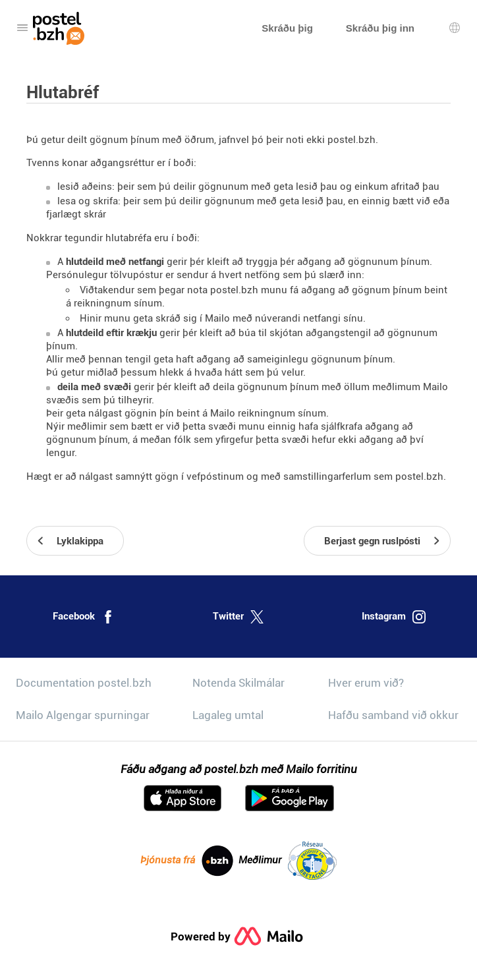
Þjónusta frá (187, 861)
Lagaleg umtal (228, 715)
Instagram (394, 617)
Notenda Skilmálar (238, 683)
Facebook (84, 617)
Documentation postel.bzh (84, 683)
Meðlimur (288, 861)
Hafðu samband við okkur (393, 715)
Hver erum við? (366, 683)
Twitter (238, 617)
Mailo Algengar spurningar (83, 715)
